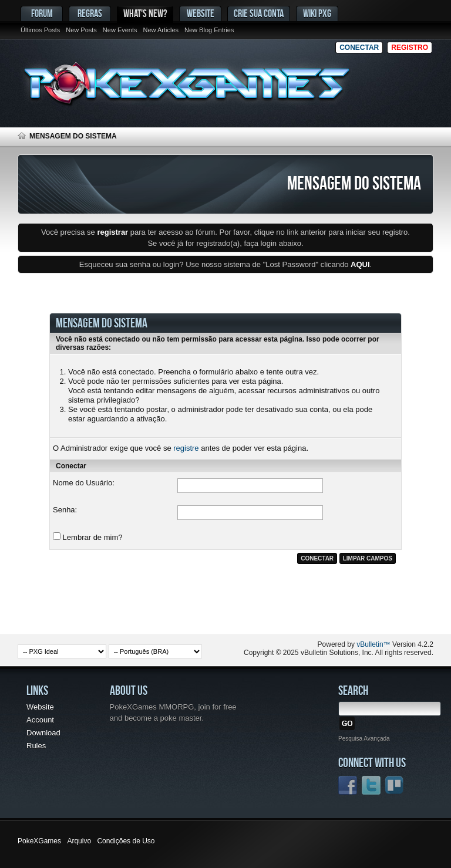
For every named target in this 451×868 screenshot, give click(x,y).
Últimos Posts (40, 30)
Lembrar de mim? (87, 537)
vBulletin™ (373, 644)
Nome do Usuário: (84, 483)
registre (186, 448)
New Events (120, 30)
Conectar (359, 48)
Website (201, 13)
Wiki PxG (317, 13)
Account (40, 720)
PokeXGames (39, 841)
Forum (42, 13)
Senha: (65, 510)
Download (43, 733)
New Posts (81, 30)
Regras (90, 13)
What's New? (145, 13)
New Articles (161, 30)
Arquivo (79, 841)
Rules (36, 746)
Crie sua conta (259, 13)
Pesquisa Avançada (364, 739)
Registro (410, 48)
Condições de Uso (126, 841)
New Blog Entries (209, 30)
